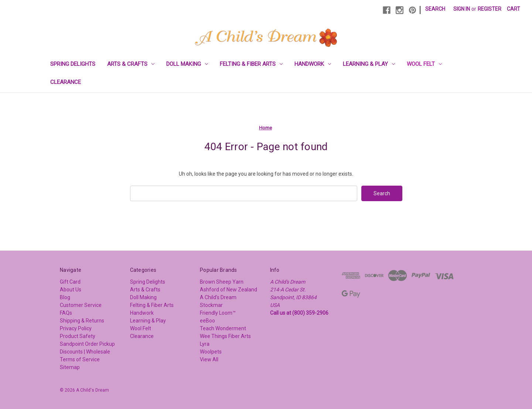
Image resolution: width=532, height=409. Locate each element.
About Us (71, 290)
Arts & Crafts (131, 64)
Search (435, 9)
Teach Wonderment (223, 328)
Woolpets (211, 352)
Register (490, 9)
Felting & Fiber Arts (251, 64)
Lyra (205, 344)
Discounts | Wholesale (85, 352)
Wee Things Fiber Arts (225, 336)
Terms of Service (80, 359)
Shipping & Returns (82, 321)
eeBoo (207, 321)
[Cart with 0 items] (514, 9)
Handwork (313, 64)
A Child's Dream (218, 297)
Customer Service (81, 305)
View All (209, 359)
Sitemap (70, 367)
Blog (65, 297)
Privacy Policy (76, 328)
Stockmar (211, 305)
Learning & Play (369, 64)
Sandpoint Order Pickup (87, 344)
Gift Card (70, 282)
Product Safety (78, 336)
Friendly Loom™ (218, 313)
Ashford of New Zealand (229, 290)
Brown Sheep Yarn (222, 282)
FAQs (66, 313)
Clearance (66, 82)
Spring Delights (73, 64)
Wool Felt (424, 64)
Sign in (462, 9)
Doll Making (187, 64)
